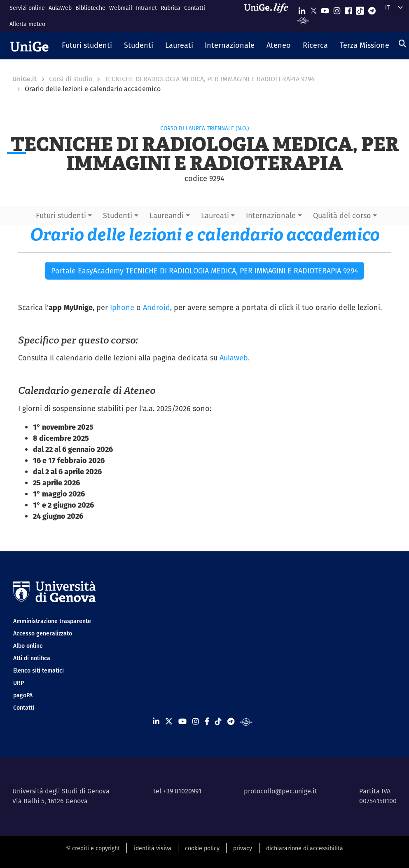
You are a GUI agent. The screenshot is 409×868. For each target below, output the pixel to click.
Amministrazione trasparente (52, 621)
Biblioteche (90, 8)
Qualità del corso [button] (342, 215)
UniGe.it (25, 79)
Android (157, 307)
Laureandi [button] (167, 215)
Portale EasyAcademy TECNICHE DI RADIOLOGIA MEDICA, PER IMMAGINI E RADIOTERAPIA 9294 (205, 271)
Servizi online (27, 8)
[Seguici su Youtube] (325, 9)
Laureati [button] (215, 215)
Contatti (195, 8)
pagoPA (23, 695)
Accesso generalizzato (43, 633)
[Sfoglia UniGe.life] (269, 16)
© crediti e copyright (93, 848)
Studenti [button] (118, 215)
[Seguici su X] (313, 9)
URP (19, 683)
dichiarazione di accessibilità (305, 848)
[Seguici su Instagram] (337, 9)
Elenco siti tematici (39, 670)
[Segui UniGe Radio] (303, 20)
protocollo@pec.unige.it (280, 791)
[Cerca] (402, 44)
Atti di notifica (32, 658)
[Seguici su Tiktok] (360, 9)
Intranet (146, 8)
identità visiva (153, 848)
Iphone (122, 307)
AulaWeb (60, 8)
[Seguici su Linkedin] (302, 9)
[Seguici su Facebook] (348, 9)
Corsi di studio (71, 79)
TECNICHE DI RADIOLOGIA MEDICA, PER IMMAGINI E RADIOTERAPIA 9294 (210, 79)
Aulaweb (234, 358)
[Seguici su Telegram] (372, 9)
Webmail (121, 8)
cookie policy (202, 848)
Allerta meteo (27, 24)
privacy (243, 848)
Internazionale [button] (271, 215)
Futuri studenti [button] (61, 215)
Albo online (28, 646)
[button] (87, 46)
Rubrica (171, 8)
